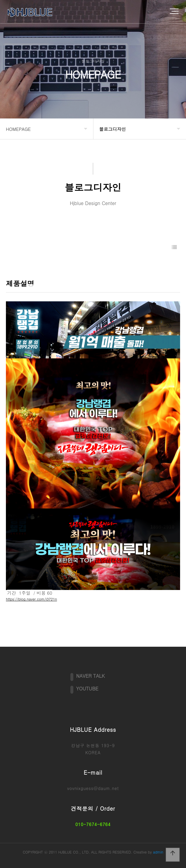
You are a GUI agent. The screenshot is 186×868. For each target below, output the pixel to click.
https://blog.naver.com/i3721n (31, 599)
